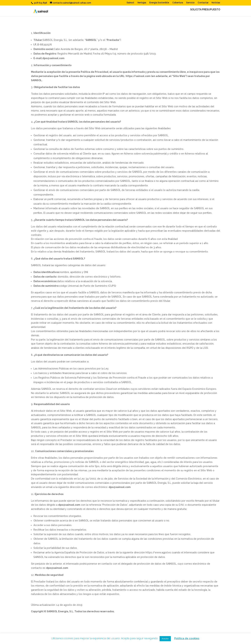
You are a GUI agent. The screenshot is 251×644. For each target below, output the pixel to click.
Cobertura (178, 3)
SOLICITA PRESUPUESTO (205, 10)
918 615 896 (40, 3)
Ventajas (142, 3)
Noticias (216, 3)
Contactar (203, 3)
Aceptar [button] (165, 639)
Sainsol (130, 3)
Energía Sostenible (159, 3)
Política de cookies (187, 638)
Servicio (190, 3)
